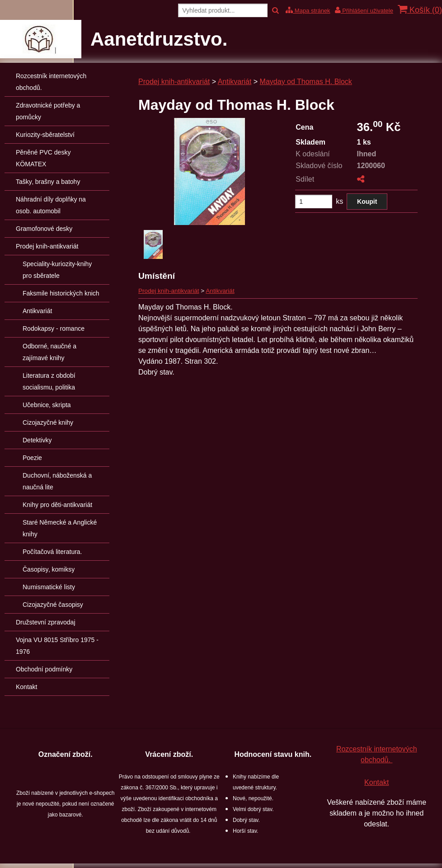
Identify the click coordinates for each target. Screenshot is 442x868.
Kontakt (376, 782)
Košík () (420, 10)
